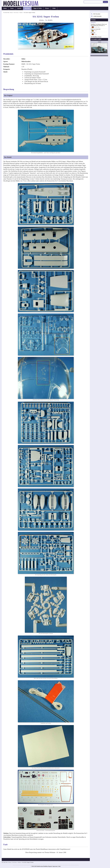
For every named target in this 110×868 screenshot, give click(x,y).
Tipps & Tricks (37, 8)
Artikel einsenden (97, 16)
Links (59, 866)
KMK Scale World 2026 (96, 29)
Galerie (19, 8)
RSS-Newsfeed (97, 14)
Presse (47, 8)
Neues (12, 8)
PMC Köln (93, 33)
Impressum (55, 866)
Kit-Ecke (27, 8)
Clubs (54, 8)
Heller (21, 12)
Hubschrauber (26, 62)
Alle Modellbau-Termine (96, 37)
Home (5, 8)
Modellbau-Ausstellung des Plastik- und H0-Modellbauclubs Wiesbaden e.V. (99, 25)
